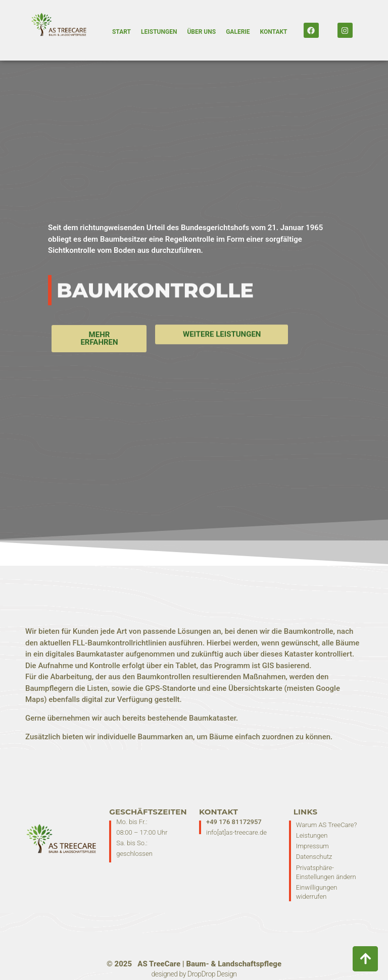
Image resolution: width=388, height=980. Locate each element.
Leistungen (159, 32)
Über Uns (201, 32)
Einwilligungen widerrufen (317, 892)
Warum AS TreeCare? (327, 825)
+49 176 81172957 (234, 822)
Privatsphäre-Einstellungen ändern (326, 872)
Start (122, 32)
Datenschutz (314, 857)
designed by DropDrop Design (194, 974)
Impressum (312, 846)
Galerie (238, 32)
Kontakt (274, 32)
